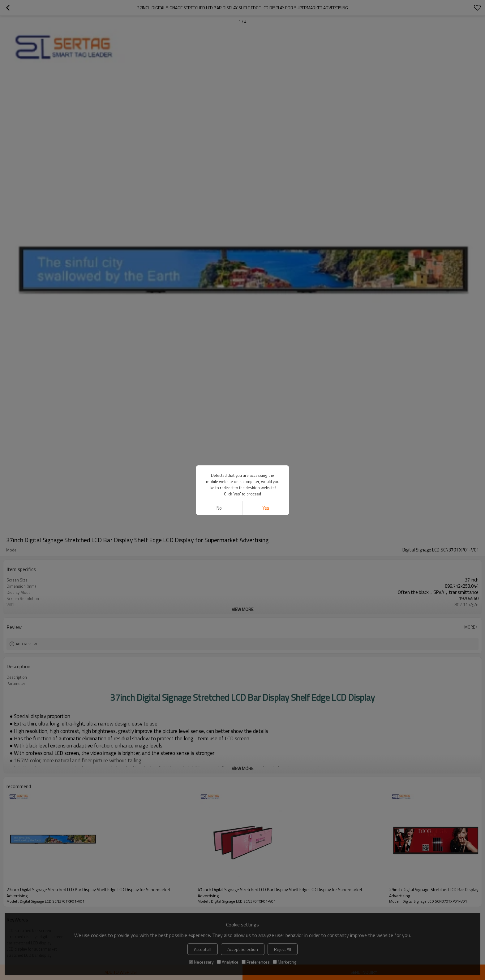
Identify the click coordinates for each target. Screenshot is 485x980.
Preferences (256, 962)
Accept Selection (243, 949)
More (470, 627)
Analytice (228, 962)
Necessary (201, 962)
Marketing (285, 962)
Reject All (283, 949)
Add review (26, 644)
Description (17, 677)
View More (242, 609)
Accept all (203, 949)
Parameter (16, 683)
